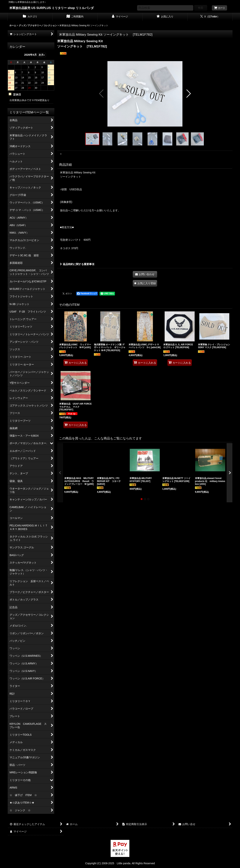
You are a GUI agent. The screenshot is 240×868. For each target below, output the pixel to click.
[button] (102, 94)
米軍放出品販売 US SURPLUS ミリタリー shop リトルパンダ (52, 8)
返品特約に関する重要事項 (77, 264)
